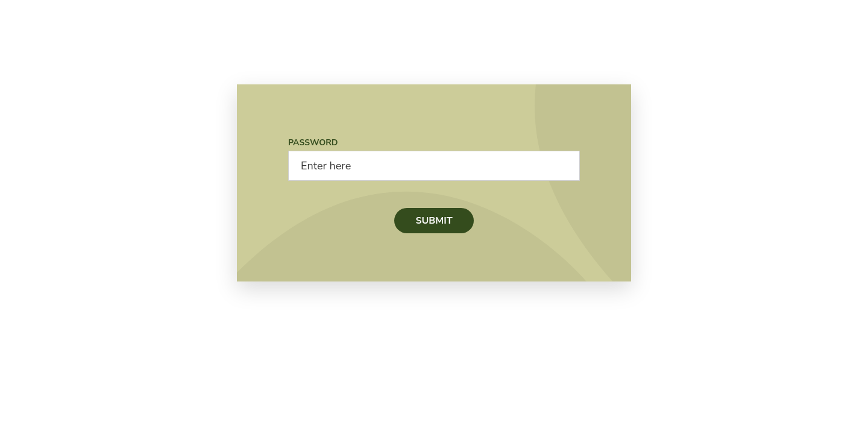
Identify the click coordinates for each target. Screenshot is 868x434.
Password (313, 143)
